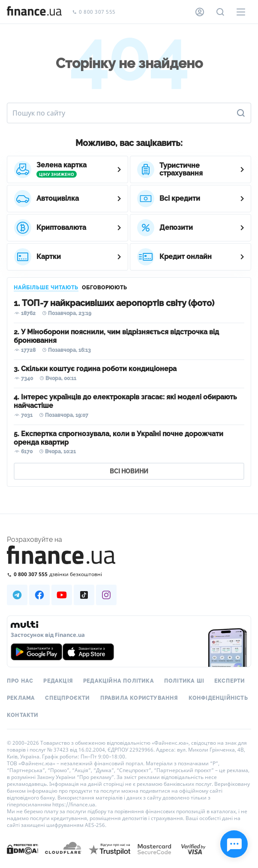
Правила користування (139, 698)
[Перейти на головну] (34, 12)
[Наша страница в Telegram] (17, 595)
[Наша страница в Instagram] (106, 595)
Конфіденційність (218, 698)
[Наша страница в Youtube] (62, 595)
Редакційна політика (118, 681)
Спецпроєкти (67, 698)
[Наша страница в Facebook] (39, 595)
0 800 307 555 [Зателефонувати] (94, 12)
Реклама (21, 698)
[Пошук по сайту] (220, 12)
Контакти (23, 715)
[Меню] (241, 12)
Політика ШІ (184, 681)
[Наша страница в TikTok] (84, 595)
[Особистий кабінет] (200, 12)
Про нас (20, 681)
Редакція (58, 681)
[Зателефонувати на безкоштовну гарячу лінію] (129, 574)
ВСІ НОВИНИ (129, 471)
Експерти (230, 681)
